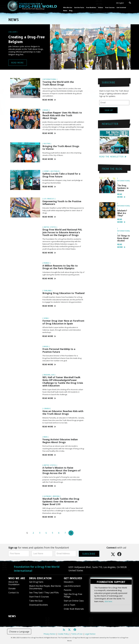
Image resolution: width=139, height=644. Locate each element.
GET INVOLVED (73, 578)
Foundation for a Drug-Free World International (37, 569)
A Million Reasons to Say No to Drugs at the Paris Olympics (60, 267)
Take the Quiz (36, 601)
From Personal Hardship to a (59, 350)
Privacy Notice (50, 634)
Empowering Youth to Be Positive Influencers (62, 203)
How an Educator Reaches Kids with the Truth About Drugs (63, 413)
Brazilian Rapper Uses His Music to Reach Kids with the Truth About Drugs (62, 115)
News (65, 11)
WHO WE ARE (17, 578)
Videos (101, 7)
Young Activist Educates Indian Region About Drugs (60, 441)
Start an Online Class (74, 601)
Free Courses (110, 7)
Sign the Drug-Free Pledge (73, 595)
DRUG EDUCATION (40, 578)
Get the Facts (79, 7)
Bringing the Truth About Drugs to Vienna (61, 148)
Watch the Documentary (45, 587)
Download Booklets (39, 605)
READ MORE (49, 100)
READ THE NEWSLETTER (113, 157)
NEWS (12, 616)
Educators (69, 582)
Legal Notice (90, 634)
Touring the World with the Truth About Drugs (58, 83)
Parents (68, 590)
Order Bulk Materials (74, 609)
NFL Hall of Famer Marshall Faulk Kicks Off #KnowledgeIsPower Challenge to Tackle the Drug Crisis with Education (63, 381)
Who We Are (68, 7)
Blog (71, 11)
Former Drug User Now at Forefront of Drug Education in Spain (63, 322)
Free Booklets (91, 7)
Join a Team (69, 605)
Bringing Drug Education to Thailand (63, 293)
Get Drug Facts (36, 582)
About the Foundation (14, 583)
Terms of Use (77, 634)
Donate (12, 588)
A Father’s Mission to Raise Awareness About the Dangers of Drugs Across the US (61, 470)
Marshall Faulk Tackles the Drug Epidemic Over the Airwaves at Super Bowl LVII (61, 501)
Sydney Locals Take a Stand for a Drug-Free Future (61, 175)
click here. (108, 601)
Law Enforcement (72, 586)
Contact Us (14, 593)
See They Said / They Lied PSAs (44, 593)
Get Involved (121, 7)
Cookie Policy (63, 634)
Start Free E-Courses (39, 597)
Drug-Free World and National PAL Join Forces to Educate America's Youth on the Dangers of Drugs (62, 232)
